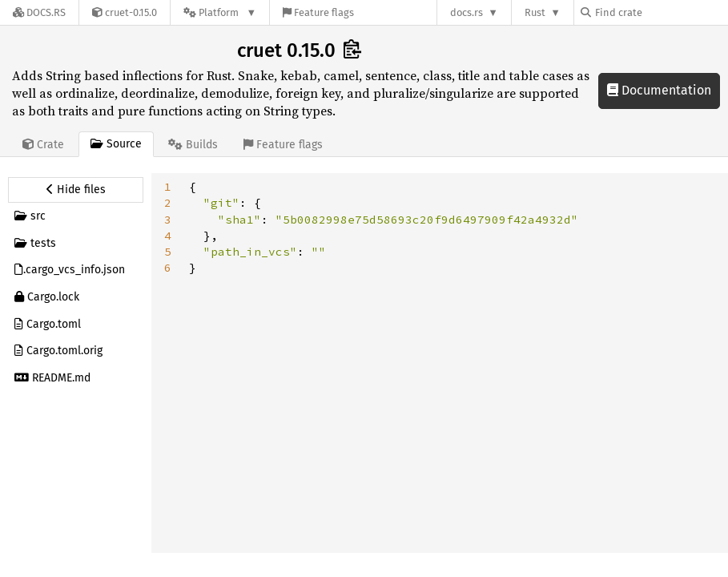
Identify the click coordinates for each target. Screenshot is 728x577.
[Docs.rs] (39, 12)
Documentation (659, 90)
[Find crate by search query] (661, 12)
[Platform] (220, 12)
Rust (535, 12)
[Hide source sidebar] (76, 190)
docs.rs (467, 12)
